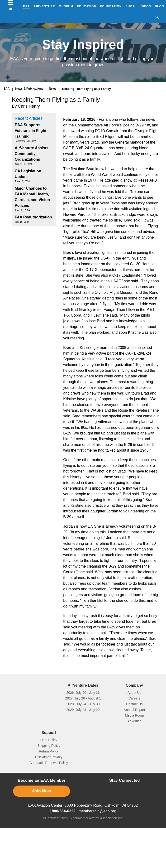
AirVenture (44, 6)
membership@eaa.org (97, 811)
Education (87, 6)
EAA (26, 6)
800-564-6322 (64, 811)
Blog (159, 6)
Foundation (111, 6)
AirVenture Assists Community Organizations (32, 154)
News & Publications (29, 89)
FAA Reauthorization (33, 217)
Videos (145, 6)
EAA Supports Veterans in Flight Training (31, 131)
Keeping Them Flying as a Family (86, 89)
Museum (66, 6)
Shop (130, 6)
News (53, 89)
